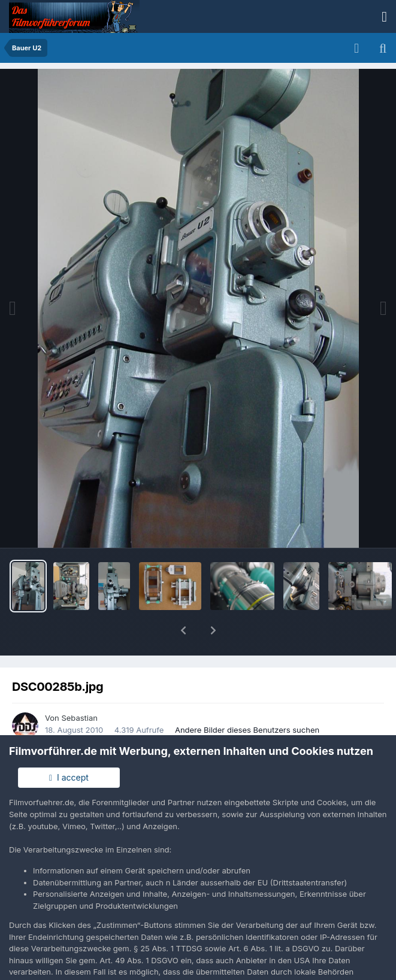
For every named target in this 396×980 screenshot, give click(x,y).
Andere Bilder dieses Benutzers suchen (247, 699)
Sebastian (79, 687)
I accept (69, 777)
